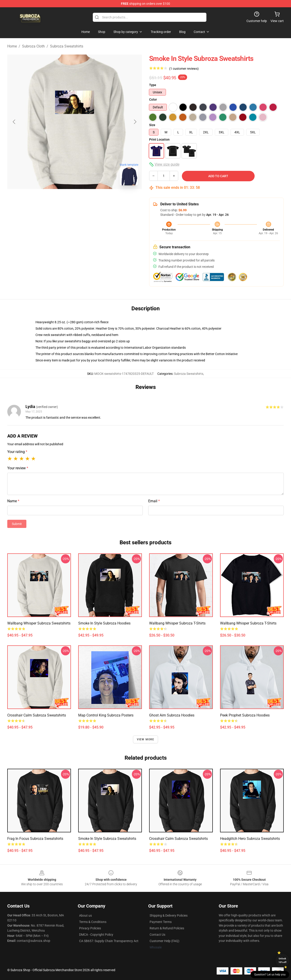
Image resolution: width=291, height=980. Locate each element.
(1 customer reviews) (184, 69)
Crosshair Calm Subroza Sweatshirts (37, 715)
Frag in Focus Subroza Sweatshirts (35, 839)
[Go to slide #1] (63, 199)
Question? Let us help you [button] (270, 975)
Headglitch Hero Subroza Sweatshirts (250, 839)
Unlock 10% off (282, 960)
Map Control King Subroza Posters (106, 715)
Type (153, 85)
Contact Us (157, 935)
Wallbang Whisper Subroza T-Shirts (177, 623)
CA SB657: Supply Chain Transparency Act (109, 941)
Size (152, 125)
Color (153, 99)
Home (12, 46)
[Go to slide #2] (86, 199)
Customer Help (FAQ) (164, 941)
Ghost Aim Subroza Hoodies (172, 715)
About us (85, 915)
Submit (17, 524)
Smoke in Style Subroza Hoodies (104, 623)
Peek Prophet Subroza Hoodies (245, 715)
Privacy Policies (90, 928)
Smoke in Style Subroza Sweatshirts (107, 839)
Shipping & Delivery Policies (169, 915)
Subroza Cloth (33, 46)
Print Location (159, 139)
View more (146, 739)
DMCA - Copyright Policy (96, 935)
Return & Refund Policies (167, 928)
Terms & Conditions (93, 922)
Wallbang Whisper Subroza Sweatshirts (39, 623)
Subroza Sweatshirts (67, 46)
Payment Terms (161, 922)
